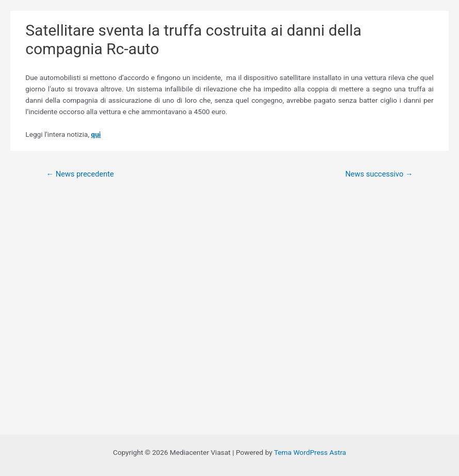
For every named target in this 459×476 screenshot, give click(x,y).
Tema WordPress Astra (310, 452)
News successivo (379, 174)
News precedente (80, 174)
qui (96, 134)
